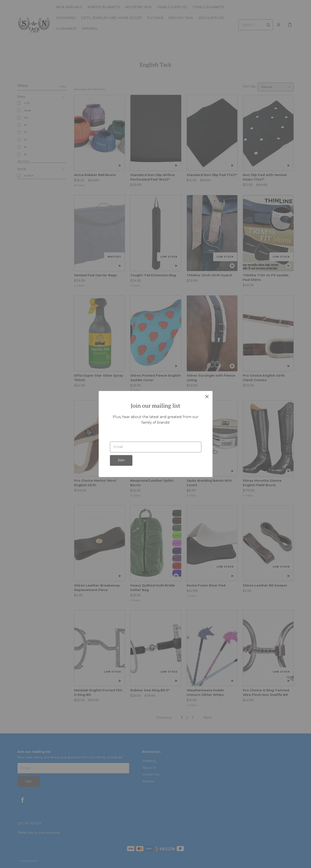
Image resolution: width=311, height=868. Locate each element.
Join (121, 460)
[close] (207, 396)
